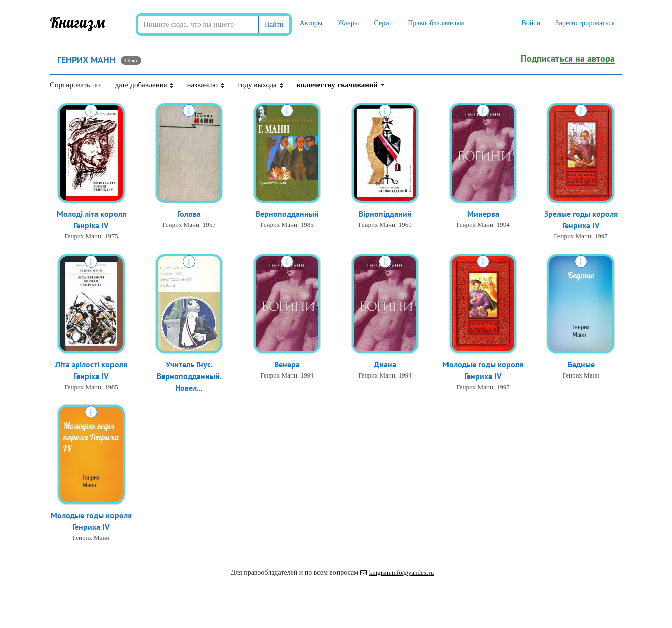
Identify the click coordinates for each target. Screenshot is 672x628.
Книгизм (78, 22)
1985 (307, 225)
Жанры (348, 23)
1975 (111, 236)
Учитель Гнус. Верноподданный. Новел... (189, 376)
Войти (531, 23)
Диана (385, 364)
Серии (383, 23)
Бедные (581, 364)
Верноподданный (287, 214)
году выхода (261, 85)
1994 (503, 225)
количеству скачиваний (341, 85)
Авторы (311, 23)
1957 (209, 225)
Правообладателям (436, 23)
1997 (601, 236)
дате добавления (144, 85)
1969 (405, 225)
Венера (287, 364)
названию (206, 85)
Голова (189, 214)
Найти (274, 24)
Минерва (483, 214)
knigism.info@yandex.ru (397, 573)
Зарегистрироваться (585, 23)
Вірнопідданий (385, 214)
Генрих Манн (83, 236)
